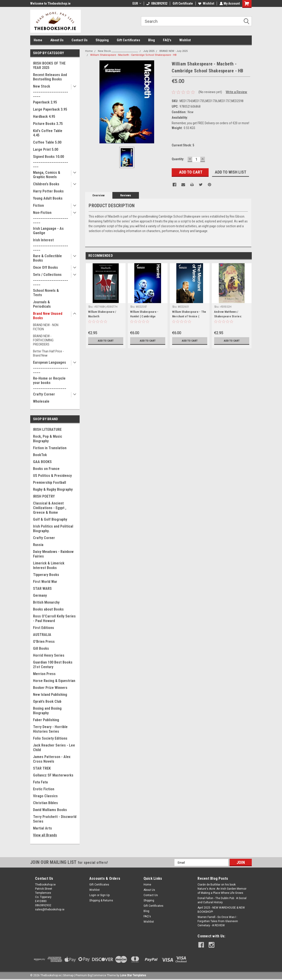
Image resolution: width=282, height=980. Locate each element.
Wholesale (41, 401)
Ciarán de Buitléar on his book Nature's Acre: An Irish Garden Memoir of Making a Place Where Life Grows (222, 889)
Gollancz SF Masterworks (53, 775)
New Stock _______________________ (51, 91)
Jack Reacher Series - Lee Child (54, 748)
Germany (40, 595)
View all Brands (45, 835)
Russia (38, 545)
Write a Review (236, 92)
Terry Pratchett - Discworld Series (55, 819)
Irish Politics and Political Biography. (53, 529)
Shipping (102, 40)
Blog (151, 40)
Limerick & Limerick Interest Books (49, 565)
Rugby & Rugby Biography (53, 489)
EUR (136, 3)
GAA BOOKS (42, 462)
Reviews (126, 195)
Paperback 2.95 (45, 102)
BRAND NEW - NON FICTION (46, 327)
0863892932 (156, 3)
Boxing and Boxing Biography (47, 711)
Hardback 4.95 (44, 117)
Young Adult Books (48, 198)
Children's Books (46, 184)
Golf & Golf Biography (50, 519)
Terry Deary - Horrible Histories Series (50, 729)
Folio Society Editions (50, 738)
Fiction (38, 205)
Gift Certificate (182, 3)
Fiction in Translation (50, 448)
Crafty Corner (44, 394)
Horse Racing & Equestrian (54, 681)
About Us (57, 40)
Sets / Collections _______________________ (51, 279)
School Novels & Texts (46, 293)
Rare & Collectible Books (47, 258)
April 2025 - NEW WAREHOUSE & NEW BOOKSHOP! (221, 910)
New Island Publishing (50, 695)
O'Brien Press (44, 642)
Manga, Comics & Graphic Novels (47, 175)
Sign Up (105, 895)
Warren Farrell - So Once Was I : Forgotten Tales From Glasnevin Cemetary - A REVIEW (218, 921)
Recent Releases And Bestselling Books (50, 77)
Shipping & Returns (101, 900)
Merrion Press (44, 674)
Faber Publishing (46, 720)
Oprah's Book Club (47, 701)
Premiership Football (49, 483)
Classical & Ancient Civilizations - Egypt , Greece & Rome (50, 508)
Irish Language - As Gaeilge (48, 231)
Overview (98, 195)
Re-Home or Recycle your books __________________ (50, 383)
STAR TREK (42, 768)
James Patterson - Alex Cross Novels (52, 759)
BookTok (40, 455)
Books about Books (48, 609)
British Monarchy (46, 602)
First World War (45, 582)
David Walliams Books (50, 810)
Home (38, 40)
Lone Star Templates (133, 975)
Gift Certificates (128, 40)
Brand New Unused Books (48, 316)
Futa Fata (40, 782)
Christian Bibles (45, 803)
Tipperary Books (46, 575)
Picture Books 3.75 (48, 124)
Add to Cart (106, 341)
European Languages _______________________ (51, 367)
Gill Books (41, 648)
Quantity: (178, 159)
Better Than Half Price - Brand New (48, 353)
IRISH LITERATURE (47, 429)
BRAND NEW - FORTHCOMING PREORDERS (43, 340)
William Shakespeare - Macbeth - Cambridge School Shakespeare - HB (133, 55)
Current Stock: (183, 145)
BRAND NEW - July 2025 (174, 51)
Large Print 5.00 (46, 149)
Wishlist (206, 3)
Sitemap (68, 975)
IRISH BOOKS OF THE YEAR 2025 (49, 65)
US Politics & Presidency (52, 476)
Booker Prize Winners (50, 688)
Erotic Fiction (44, 789)
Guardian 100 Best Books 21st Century (53, 665)
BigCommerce (97, 975)
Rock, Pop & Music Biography (48, 439)
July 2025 (149, 51)
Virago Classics (45, 796)
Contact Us (79, 40)
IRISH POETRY (44, 496)
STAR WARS (42, 589)
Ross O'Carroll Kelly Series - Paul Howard (54, 618)
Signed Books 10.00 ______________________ (51, 161)
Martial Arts (42, 828)
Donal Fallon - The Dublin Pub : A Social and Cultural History (222, 900)
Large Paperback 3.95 (50, 109)
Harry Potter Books (48, 191)
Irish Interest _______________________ (51, 244)
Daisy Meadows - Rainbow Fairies (53, 554)
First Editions (43, 628)
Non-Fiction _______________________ (51, 217)
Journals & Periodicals (42, 304)
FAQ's (167, 40)
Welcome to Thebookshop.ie (50, 3)
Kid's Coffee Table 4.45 (48, 133)
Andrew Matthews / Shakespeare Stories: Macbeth (228, 316)
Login (93, 895)
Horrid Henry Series (49, 655)
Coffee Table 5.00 (47, 142)
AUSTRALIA (42, 635)
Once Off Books (45, 267)
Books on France (46, 469)
